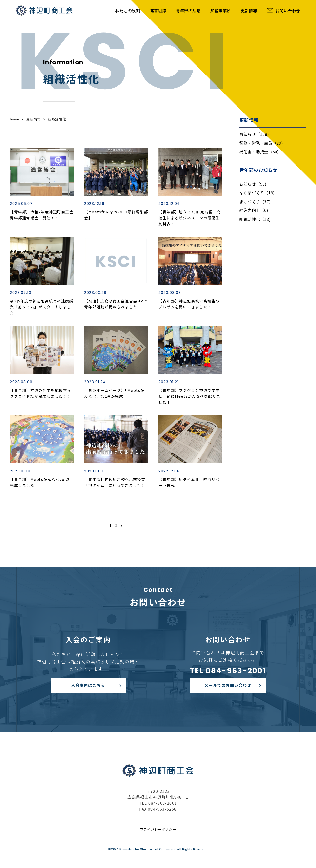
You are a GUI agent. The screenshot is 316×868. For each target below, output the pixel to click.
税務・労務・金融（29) (261, 143)
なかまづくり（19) (257, 193)
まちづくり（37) (255, 202)
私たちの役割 (128, 10)
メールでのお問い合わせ (228, 685)
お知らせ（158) (254, 134)
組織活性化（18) (255, 219)
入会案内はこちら (88, 685)
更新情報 (249, 10)
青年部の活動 (188, 10)
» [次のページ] (122, 525)
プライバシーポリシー (158, 829)
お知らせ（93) (253, 184)
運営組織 (158, 10)
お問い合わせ (284, 10)
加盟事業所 (221, 10)
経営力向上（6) (254, 210)
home (14, 119)
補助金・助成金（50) (259, 152)
